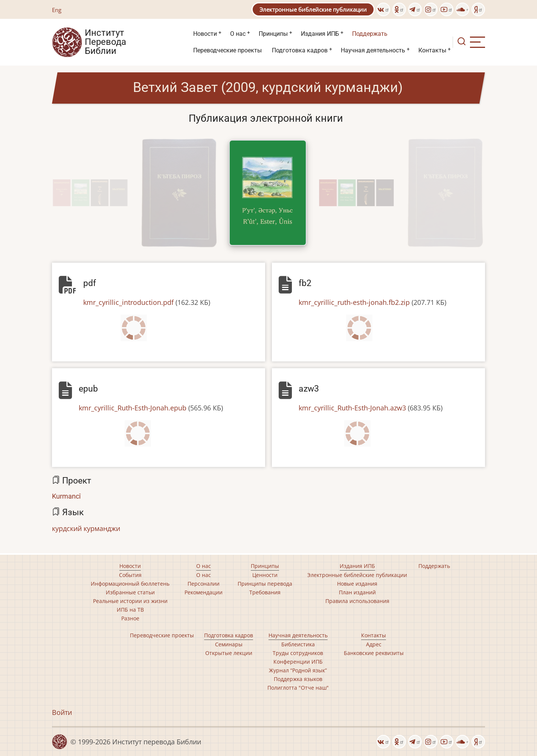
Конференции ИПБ (298, 662)
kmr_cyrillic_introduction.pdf (128, 302)
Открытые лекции (229, 653)
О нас (238, 34)
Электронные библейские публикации (313, 9)
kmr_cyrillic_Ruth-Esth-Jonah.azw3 (352, 408)
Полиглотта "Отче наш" (298, 688)
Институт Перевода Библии (105, 42)
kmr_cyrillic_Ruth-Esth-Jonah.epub (133, 408)
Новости (205, 34)
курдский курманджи (86, 528)
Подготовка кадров (300, 50)
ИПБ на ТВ (130, 610)
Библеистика (298, 644)
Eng (57, 10)
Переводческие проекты (227, 50)
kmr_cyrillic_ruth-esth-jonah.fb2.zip (354, 302)
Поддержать (370, 34)
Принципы (273, 34)
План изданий (357, 592)
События (130, 575)
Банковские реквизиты (374, 653)
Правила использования (357, 601)
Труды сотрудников (298, 653)
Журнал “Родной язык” (298, 670)
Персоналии (204, 584)
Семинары (229, 644)
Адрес (374, 644)
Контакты (432, 50)
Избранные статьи (130, 592)
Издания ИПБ (320, 34)
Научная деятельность (373, 50)
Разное (130, 618)
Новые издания (357, 584)
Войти (62, 712)
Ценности (265, 575)
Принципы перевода (265, 584)
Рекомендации (204, 592)
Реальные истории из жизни (130, 601)
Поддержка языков (298, 679)
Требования (265, 592)
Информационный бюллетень (130, 584)
